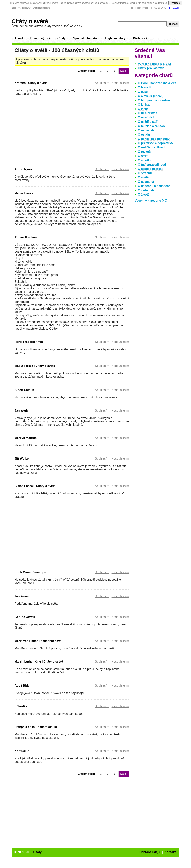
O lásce (143, 109)
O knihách (145, 105)
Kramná (20, 83)
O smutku (145, 160)
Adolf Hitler (23, 686)
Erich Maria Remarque (30, 572)
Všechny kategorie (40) (151, 201)
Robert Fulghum (26, 237)
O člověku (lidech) (151, 96)
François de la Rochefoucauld (36, 727)
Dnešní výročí (40, 38)
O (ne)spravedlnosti (152, 165)
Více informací (160, 3)
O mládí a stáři (148, 122)
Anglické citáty (115, 38)
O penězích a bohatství (154, 139)
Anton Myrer (23, 169)
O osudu (144, 135)
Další (124, 71)
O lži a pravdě (148, 113)
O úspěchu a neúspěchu (155, 186)
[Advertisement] (46, 133)
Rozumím (175, 3)
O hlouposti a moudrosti (155, 100)
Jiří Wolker (22, 459)
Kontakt (170, 852)
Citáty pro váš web (151, 68)
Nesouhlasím (120, 83)
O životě (144, 195)
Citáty (62, 38)
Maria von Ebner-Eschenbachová (38, 641)
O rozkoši (145, 152)
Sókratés (21, 706)
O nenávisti (146, 130)
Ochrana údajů (150, 852)
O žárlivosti (146, 190)
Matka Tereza (24, 193)
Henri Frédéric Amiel (29, 342)
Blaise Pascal (24, 486)
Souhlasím (102, 83)
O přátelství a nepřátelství (156, 143)
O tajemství (146, 182)
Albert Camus (24, 390)
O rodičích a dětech (152, 147)
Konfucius (22, 751)
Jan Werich (22, 411)
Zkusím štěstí (86, 71)
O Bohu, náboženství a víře (157, 83)
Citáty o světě (30, 21)
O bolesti (144, 87)
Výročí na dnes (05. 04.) (154, 64)
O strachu (145, 173)
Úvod (19, 38)
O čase (143, 92)
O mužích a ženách (151, 126)
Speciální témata (85, 38)
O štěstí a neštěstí (151, 169)
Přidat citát (141, 38)
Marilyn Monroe (26, 438)
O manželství (147, 117)
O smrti (143, 156)
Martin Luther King (28, 662)
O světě (143, 177)
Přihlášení (174, 8)
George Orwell (25, 617)
